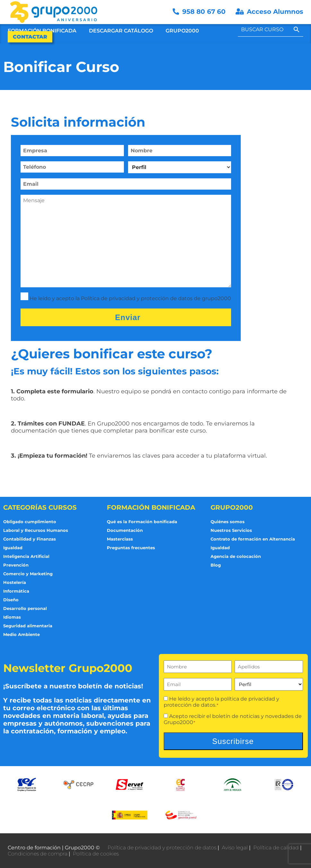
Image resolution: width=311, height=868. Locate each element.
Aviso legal (235, 848)
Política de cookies (96, 854)
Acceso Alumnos (269, 12)
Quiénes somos (228, 522)
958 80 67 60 (200, 12)
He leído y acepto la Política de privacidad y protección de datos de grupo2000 (130, 298)
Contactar (30, 37)
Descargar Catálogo (121, 31)
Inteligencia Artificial (26, 556)
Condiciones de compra (38, 854)
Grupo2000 (182, 31)
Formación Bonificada (42, 31)
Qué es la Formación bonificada (142, 522)
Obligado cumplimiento (30, 522)
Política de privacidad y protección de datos (162, 848)
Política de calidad (276, 848)
